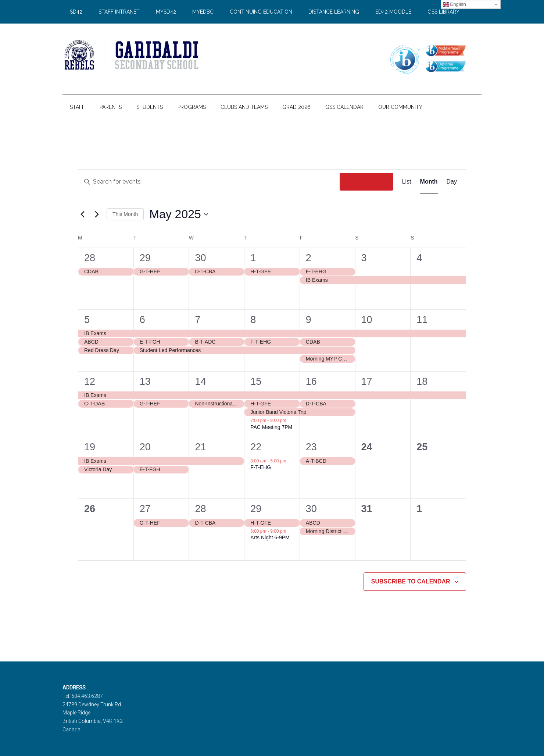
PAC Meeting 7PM (271, 427)
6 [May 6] (142, 320)
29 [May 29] (256, 509)
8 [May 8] (253, 320)
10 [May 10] (367, 320)
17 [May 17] (367, 381)
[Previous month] (82, 214)
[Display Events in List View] (407, 182)
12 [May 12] (90, 381)
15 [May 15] (256, 381)
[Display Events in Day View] (452, 182)
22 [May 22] (256, 447)
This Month (125, 214)
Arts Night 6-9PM (270, 537)
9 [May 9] (309, 320)
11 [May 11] (422, 320)
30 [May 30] (311, 509)
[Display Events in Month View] (429, 182)
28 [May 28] (200, 509)
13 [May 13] (145, 381)
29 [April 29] (145, 258)
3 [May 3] (364, 258)
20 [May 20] (145, 447)
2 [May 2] (309, 258)
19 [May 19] (90, 447)
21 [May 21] (200, 447)
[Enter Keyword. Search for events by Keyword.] (209, 182)
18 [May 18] (422, 381)
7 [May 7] (198, 320)
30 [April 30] (200, 258)
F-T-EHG (261, 467)
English (454, 4)
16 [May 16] (311, 381)
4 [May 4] (419, 258)
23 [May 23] (311, 447)
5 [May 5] (87, 320)
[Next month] (97, 214)
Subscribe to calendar (411, 581)
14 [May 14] (200, 381)
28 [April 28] (90, 258)
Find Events (366, 182)
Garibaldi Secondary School (132, 55)
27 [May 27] (145, 509)
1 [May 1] (253, 258)
